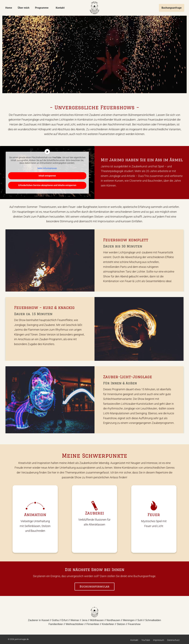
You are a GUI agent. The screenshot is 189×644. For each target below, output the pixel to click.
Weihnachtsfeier (75, 624)
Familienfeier (56, 624)
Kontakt (134, 640)
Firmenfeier (93, 624)
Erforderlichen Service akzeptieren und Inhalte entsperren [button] (47, 185)
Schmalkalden (153, 620)
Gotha (55, 620)
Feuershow (134, 624)
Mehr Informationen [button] (47, 168)
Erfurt (65, 620)
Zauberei (94, 513)
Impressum (159, 640)
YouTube (146, 640)
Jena (85, 620)
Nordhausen (113, 620)
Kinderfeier (108, 624)
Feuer (154, 515)
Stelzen (121, 624)
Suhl (140, 620)
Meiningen (129, 620)
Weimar (75, 620)
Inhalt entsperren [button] (47, 176)
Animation (35, 515)
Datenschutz (173, 640)
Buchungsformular (94, 586)
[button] (7, 637)
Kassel (45, 620)
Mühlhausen (97, 620)
